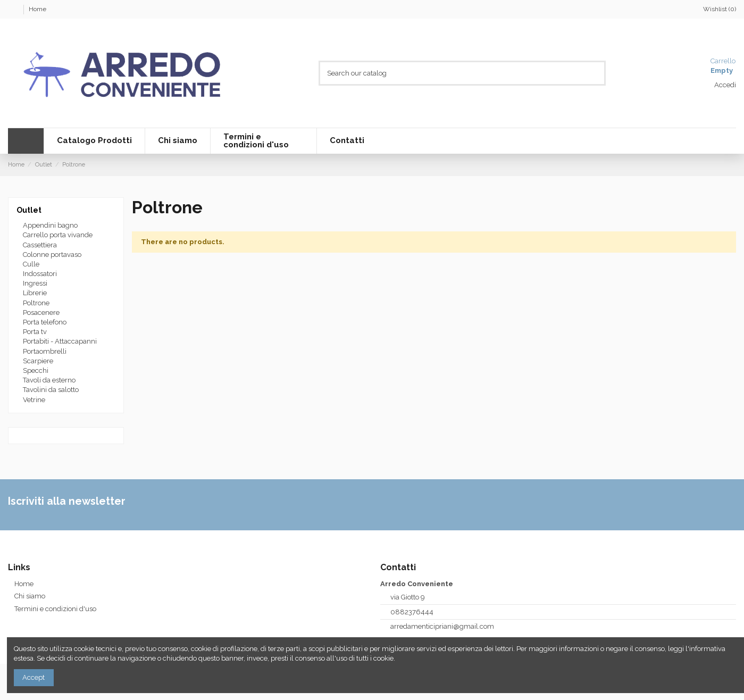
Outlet (29, 210)
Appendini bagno (50, 225)
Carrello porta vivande (58, 235)
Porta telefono (45, 322)
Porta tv (35, 332)
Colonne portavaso (52, 255)
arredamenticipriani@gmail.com (442, 626)
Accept (34, 677)
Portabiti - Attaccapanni (60, 341)
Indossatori (40, 274)
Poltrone (36, 303)
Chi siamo (30, 596)
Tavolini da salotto (51, 390)
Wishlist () (715, 9)
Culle (31, 264)
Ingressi (35, 283)
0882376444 (412, 612)
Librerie (35, 293)
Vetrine (34, 400)
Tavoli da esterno (49, 380)
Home (37, 9)
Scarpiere (38, 361)
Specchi (36, 370)
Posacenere (41, 312)
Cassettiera (40, 245)
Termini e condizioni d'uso (55, 609)
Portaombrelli (45, 351)
